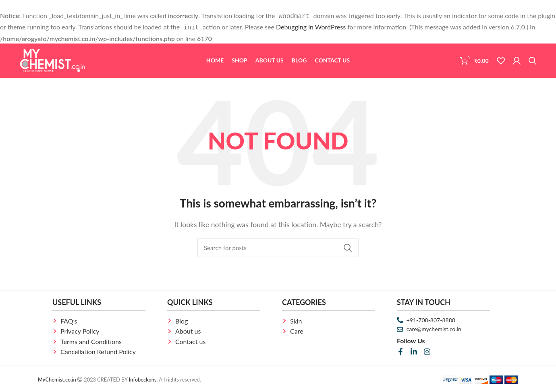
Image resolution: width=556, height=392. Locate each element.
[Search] (532, 59)
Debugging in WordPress (311, 26)
